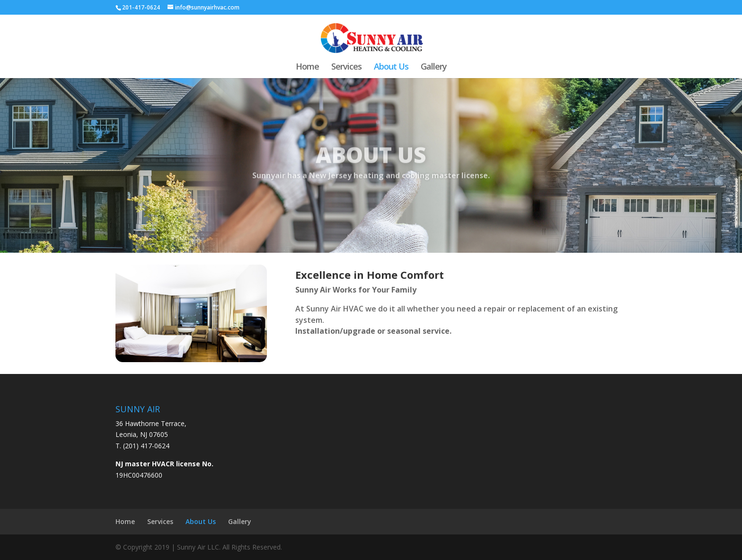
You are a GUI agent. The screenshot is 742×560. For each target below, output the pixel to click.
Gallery (434, 67)
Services (346, 67)
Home (307, 67)
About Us (391, 67)
